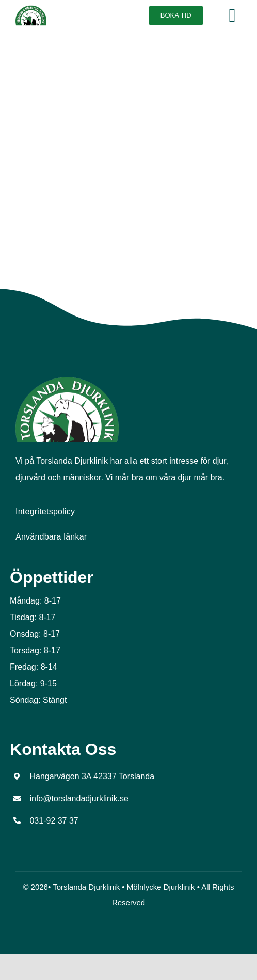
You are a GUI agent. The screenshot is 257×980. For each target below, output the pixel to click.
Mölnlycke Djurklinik (161, 887)
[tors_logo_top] (67, 380)
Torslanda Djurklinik (86, 887)
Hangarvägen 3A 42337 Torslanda (92, 776)
